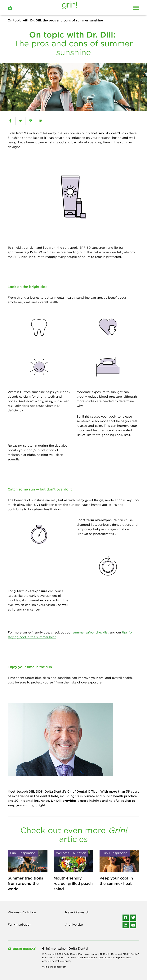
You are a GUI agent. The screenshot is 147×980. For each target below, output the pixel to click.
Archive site (74, 924)
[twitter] (20, 121)
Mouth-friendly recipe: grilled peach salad (73, 883)
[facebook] (10, 121)
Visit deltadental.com (54, 967)
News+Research (77, 912)
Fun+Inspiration (20, 924)
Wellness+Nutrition (22, 912)
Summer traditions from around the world (25, 883)
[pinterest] (30, 121)
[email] (40, 121)
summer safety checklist (91, 632)
